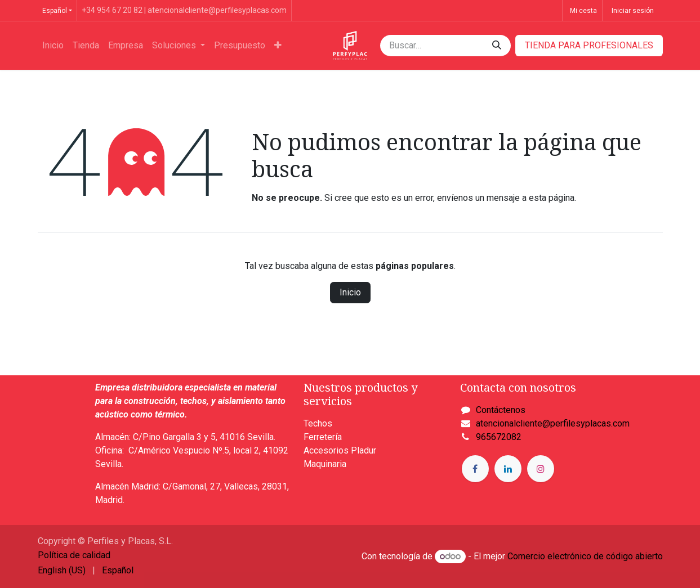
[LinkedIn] (508, 469)
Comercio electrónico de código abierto (585, 556)
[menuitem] (53, 46)
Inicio (350, 292)
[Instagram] (541, 469)
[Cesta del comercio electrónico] (582, 10)
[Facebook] (475, 469)
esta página (552, 198)
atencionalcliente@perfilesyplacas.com (553, 423)
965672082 (499, 437)
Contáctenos (501, 410)
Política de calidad (74, 555)
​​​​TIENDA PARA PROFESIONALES (589, 45)
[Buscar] (497, 46)
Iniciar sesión (633, 11)
